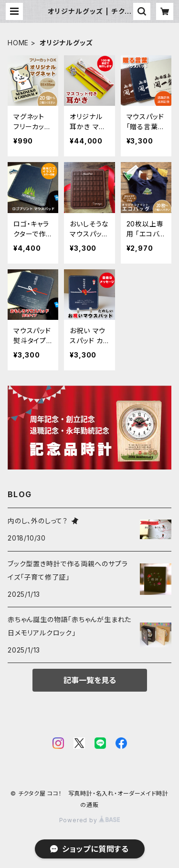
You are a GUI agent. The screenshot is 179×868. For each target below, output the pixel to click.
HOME (18, 43)
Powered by (90, 820)
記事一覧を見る (90, 680)
